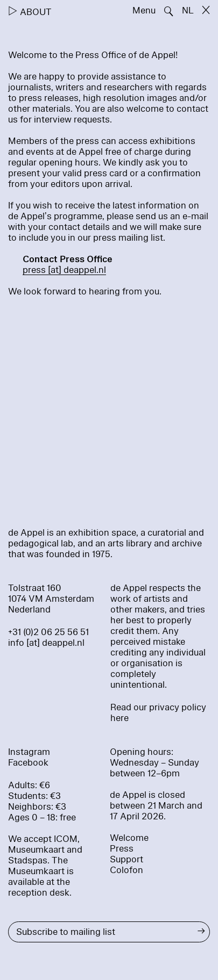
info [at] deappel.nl (46, 643)
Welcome (129, 838)
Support (126, 859)
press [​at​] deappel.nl (64, 270)
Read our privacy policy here (158, 713)
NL (188, 10)
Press (122, 849)
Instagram (29, 752)
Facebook (28, 763)
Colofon (126, 870)
